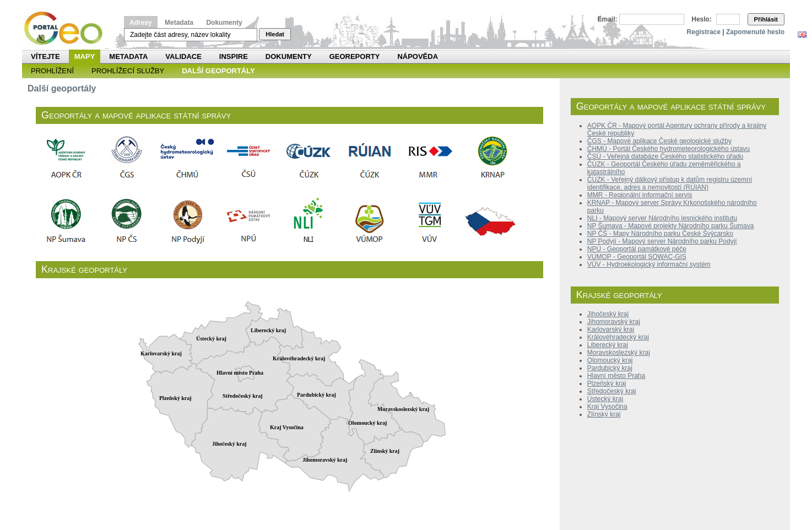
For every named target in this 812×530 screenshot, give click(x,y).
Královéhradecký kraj (618, 337)
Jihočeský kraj (608, 314)
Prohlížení (52, 71)
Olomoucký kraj (610, 360)
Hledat (275, 34)
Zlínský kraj (604, 414)
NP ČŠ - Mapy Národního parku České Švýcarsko (660, 234)
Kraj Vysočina (607, 407)
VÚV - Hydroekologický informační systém (649, 264)
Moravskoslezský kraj (619, 353)
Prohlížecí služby (128, 71)
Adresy (141, 23)
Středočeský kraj (612, 391)
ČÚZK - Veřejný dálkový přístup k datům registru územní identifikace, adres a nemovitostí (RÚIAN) (670, 183)
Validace (183, 56)
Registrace (704, 32)
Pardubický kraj (610, 368)
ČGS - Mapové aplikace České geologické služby (659, 141)
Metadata (179, 23)
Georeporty (355, 56)
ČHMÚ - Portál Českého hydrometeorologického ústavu (668, 149)
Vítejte (45, 56)
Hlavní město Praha (616, 376)
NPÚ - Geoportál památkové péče (637, 249)
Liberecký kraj (608, 345)
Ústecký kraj (605, 399)
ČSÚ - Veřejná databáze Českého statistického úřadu (665, 156)
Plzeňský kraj (607, 383)
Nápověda (418, 56)
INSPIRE (234, 56)
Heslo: (702, 19)
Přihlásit (766, 19)
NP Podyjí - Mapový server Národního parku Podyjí (662, 241)
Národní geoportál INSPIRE (67, 28)
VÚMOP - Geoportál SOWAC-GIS (637, 257)
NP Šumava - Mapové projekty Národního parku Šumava (671, 226)
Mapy (85, 56)
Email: (608, 19)
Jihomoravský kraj (614, 322)
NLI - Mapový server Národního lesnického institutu (662, 218)
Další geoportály (218, 71)
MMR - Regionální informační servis (640, 195)
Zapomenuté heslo (755, 32)
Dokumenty (224, 23)
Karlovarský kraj (611, 329)
